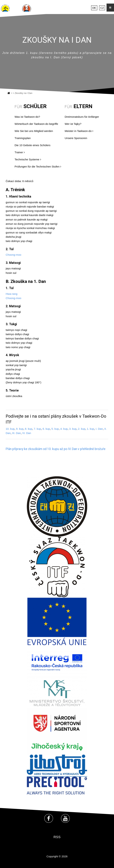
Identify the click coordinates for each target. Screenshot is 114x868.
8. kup (28, 429)
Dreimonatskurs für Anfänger (82, 117)
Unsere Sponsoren (76, 138)
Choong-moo (13, 255)
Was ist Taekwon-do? (27, 117)
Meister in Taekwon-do (79, 131)
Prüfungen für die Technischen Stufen (38, 167)
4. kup (64, 429)
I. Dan (99, 429)
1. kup (90, 429)
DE (94, 8)
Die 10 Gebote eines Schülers (32, 145)
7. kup (37, 429)
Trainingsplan (23, 138)
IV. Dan (27, 433)
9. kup (20, 429)
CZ (102, 8)
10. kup (10, 429)
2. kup (82, 429)
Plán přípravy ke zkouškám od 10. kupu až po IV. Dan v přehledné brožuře (56, 449)
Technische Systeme (28, 159)
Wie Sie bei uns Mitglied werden (34, 131)
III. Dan (16, 433)
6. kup (46, 429)
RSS (57, 837)
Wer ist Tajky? (73, 124)
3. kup (73, 429)
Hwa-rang (12, 294)
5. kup (55, 429)
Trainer (20, 152)
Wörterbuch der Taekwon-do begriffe (36, 124)
